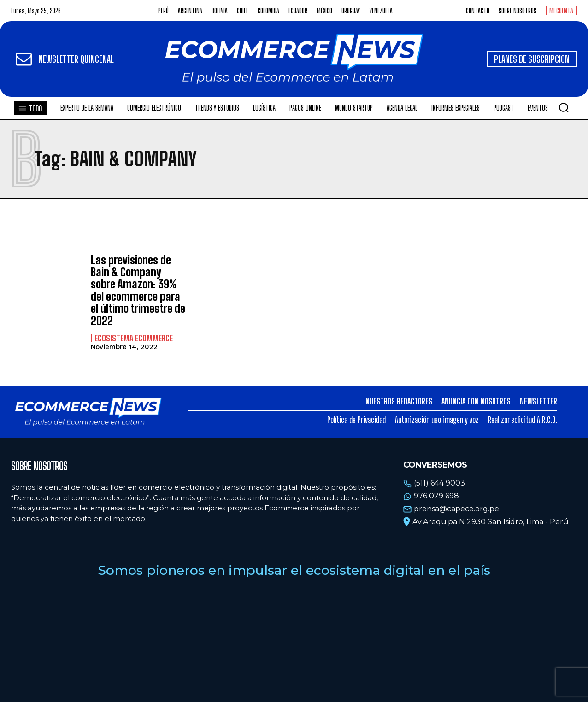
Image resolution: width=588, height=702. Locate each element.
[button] (564, 107)
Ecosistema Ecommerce (134, 338)
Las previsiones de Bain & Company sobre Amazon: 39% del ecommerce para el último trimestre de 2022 (138, 290)
